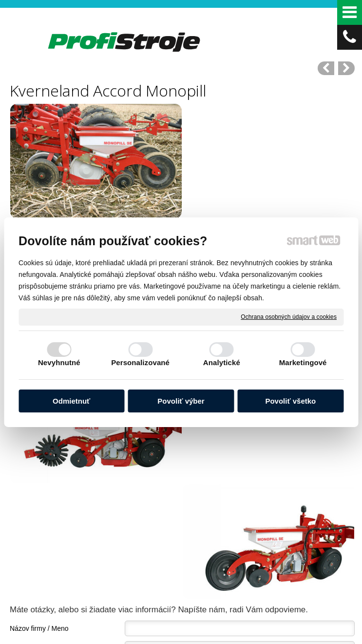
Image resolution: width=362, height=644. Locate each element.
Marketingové (303, 362)
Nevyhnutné (59, 362)
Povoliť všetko (290, 401)
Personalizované (140, 362)
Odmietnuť (71, 401)
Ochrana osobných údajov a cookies (289, 316)
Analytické (222, 362)
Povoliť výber (181, 401)
